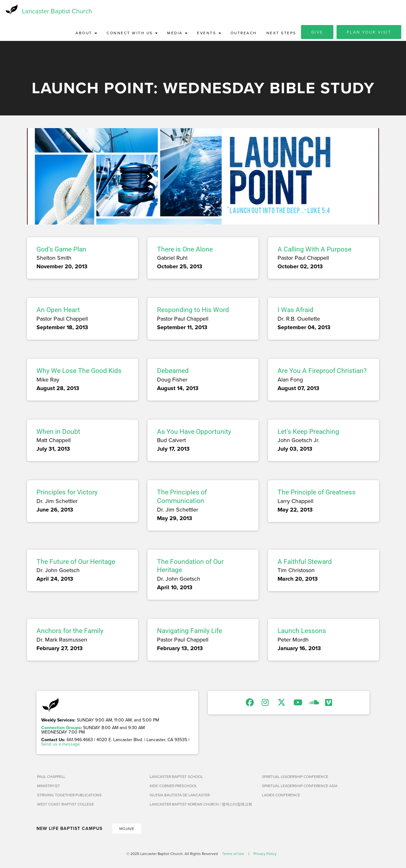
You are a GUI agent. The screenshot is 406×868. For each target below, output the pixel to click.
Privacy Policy (265, 854)
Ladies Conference (281, 795)
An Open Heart (58, 310)
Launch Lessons (302, 631)
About (86, 33)
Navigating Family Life (190, 631)
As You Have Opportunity (194, 432)
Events (209, 33)
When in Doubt (58, 432)
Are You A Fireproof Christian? (322, 371)
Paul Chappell (51, 777)
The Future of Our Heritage (76, 562)
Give (317, 32)
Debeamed (173, 371)
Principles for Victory (67, 493)
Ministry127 (48, 786)
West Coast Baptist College (65, 804)
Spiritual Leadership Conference (295, 777)
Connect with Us (132, 33)
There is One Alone (185, 250)
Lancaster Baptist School (176, 777)
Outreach (244, 33)
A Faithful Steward (305, 562)
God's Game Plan (61, 250)
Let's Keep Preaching (308, 432)
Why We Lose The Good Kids (79, 371)
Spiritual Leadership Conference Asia (300, 786)
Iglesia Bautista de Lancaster (180, 795)
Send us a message (61, 744)
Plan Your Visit (369, 32)
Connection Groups (61, 728)
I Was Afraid (295, 310)
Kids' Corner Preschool (173, 786)
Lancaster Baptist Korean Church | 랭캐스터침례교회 (201, 804)
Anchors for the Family (70, 631)
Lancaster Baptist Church (57, 11)
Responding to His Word (193, 310)
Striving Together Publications (69, 795)
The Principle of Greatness (317, 493)
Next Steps (281, 33)
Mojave (127, 829)
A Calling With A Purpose (314, 250)
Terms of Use (233, 854)
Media (177, 33)
